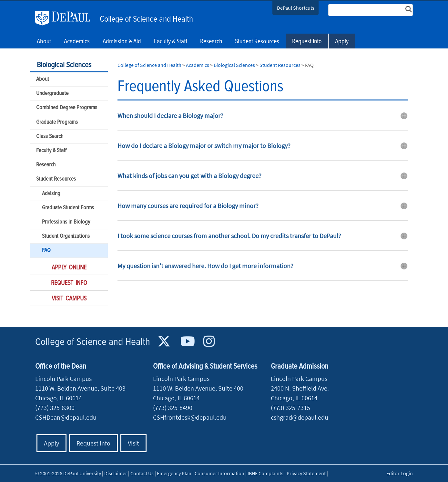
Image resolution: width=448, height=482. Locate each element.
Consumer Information (219, 473)
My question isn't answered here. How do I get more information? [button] (205, 266)
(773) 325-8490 (173, 408)
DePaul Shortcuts (296, 8)
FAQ (46, 251)
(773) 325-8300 (55, 408)
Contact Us (142, 473)
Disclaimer (116, 473)
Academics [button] (77, 42)
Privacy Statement (306, 473)
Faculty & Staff (51, 151)
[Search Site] (371, 10)
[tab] (263, 120)
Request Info (307, 42)
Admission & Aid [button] (122, 42)
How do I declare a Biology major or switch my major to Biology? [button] (204, 146)
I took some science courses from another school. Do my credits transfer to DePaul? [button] (229, 236)
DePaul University (66, 18)
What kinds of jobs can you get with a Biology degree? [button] (189, 176)
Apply (342, 42)
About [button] (44, 42)
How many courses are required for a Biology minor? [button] (188, 206)
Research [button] (211, 42)
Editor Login (400, 473)
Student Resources (56, 179)
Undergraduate (52, 94)
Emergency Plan (174, 473)
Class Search (50, 136)
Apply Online (69, 268)
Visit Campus (69, 299)
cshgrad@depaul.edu (300, 417)
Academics (198, 65)
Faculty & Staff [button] (171, 42)
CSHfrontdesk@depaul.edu (190, 417)
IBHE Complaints (265, 473)
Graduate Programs (57, 122)
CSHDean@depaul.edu (66, 417)
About (43, 79)
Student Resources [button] (257, 42)
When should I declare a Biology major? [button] (170, 115)
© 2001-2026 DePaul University (68, 473)
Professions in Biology (66, 222)
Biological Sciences (64, 65)
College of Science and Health (146, 19)
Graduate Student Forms (68, 208)
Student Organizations (66, 236)
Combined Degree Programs (67, 108)
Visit (133, 443)
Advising (51, 194)
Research (46, 165)
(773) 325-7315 (290, 408)
